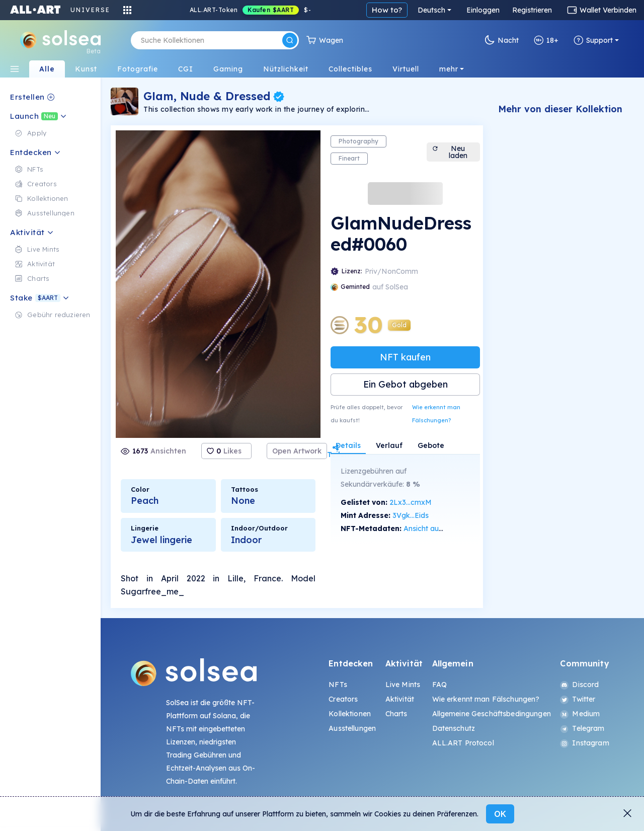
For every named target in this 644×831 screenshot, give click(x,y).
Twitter (578, 699)
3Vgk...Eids (411, 515)
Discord (579, 685)
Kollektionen (350, 714)
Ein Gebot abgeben (406, 384)
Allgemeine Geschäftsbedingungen (492, 714)
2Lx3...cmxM (411, 502)
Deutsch (431, 10)
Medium (580, 714)
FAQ (439, 685)
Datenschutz (454, 728)
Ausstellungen (352, 728)
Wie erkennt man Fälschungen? (436, 414)
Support (593, 40)
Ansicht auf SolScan (437, 528)
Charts (396, 714)
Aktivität (400, 699)
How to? (387, 10)
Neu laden (450, 152)
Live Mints (403, 685)
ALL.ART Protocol (463, 743)
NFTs (338, 685)
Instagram (584, 743)
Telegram (582, 728)
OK (500, 814)
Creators (343, 699)
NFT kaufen (405, 357)
